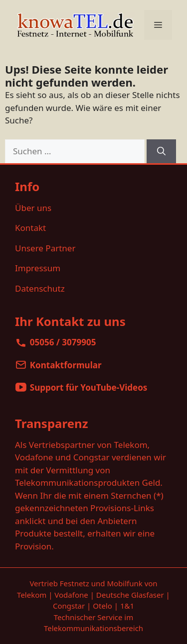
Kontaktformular (66, 365)
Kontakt (30, 228)
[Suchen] (161, 151)
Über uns (33, 208)
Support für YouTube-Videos (89, 387)
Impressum (38, 268)
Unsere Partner (45, 248)
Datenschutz (40, 288)
